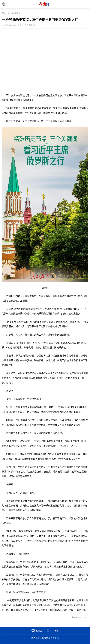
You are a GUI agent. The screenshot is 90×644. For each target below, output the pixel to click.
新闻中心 (16, 13)
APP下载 (54, 631)
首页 (4, 13)
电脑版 (39, 631)
